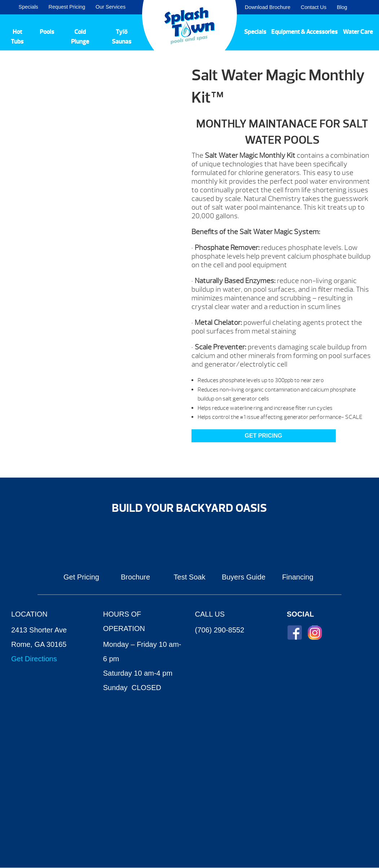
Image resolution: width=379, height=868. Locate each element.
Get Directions (34, 659)
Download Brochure (268, 7)
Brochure (135, 577)
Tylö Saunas (122, 37)
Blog (342, 7)
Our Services (111, 7)
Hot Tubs (17, 37)
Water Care (358, 32)
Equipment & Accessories (304, 32)
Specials (28, 7)
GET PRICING (264, 436)
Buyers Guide (244, 577)
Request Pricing (67, 7)
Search (365, 7)
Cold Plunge (80, 37)
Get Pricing (81, 577)
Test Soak (190, 577)
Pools (47, 32)
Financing (298, 577)
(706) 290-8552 (220, 630)
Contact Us (314, 7)
